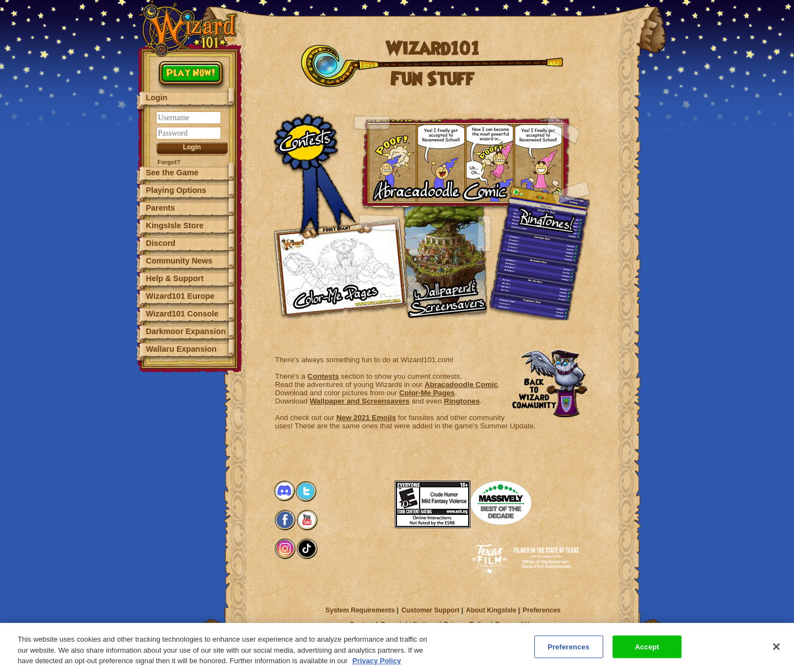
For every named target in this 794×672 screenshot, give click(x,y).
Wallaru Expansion (181, 349)
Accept (647, 651)
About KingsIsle (491, 610)
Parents (161, 208)
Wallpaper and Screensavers (360, 401)
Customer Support (430, 610)
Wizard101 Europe (181, 296)
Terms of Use (516, 625)
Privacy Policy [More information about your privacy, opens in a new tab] (377, 666)
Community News (179, 261)
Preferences (542, 610)
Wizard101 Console (183, 314)
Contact (362, 625)
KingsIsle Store (175, 225)
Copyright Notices (409, 625)
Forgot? (169, 162)
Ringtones (462, 401)
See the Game (172, 173)
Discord (161, 243)
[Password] (189, 133)
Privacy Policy (466, 625)
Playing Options (176, 190)
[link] (373, 497)
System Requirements (360, 610)
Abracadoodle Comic (461, 385)
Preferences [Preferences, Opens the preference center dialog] (568, 651)
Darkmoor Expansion (186, 331)
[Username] (189, 118)
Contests (323, 376)
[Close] (776, 651)
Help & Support (175, 278)
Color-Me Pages (427, 393)
